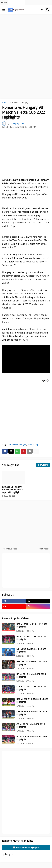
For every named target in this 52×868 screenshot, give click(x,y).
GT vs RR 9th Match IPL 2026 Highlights (31, 726)
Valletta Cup (33, 445)
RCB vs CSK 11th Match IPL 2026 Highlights (32, 700)
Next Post (43, 549)
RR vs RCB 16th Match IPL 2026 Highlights (32, 738)
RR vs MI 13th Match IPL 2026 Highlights (31, 638)
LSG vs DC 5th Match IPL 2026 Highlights (31, 688)
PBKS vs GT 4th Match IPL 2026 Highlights (32, 663)
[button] (4, 10)
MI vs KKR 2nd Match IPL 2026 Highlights (31, 650)
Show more (43, 465)
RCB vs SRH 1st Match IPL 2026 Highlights (32, 625)
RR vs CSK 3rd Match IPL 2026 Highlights (31, 675)
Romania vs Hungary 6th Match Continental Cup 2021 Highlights (12, 490)
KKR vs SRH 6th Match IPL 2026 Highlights (32, 713)
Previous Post (11, 549)
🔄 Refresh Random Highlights (26, 847)
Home (5, 102)
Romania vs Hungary (19, 102)
